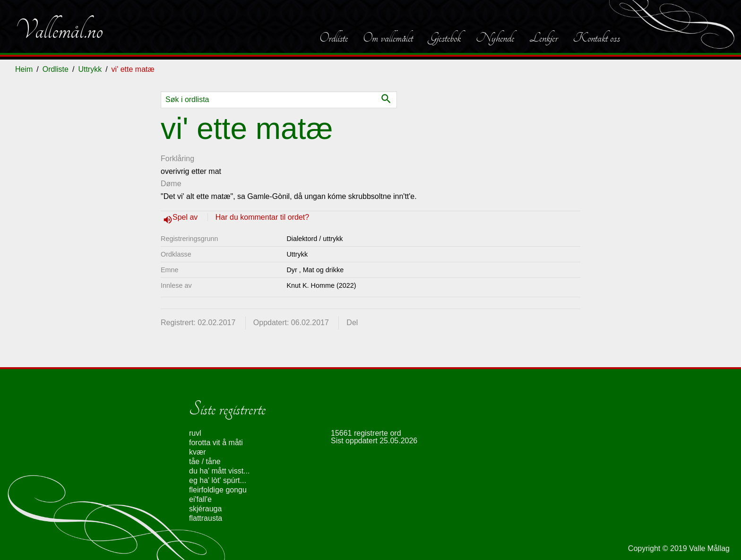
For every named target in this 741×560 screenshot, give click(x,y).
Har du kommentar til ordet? (262, 217)
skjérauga (205, 509)
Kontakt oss (596, 38)
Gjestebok (444, 38)
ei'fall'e (200, 499)
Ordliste (334, 38)
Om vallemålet (388, 38)
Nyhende (495, 38)
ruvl (195, 433)
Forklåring (177, 159)
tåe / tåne (205, 461)
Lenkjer (543, 38)
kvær (198, 452)
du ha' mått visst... (219, 471)
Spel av (186, 217)
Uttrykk (90, 69)
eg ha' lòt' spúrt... (218, 480)
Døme (171, 184)
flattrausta (206, 518)
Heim (24, 69)
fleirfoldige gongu (218, 490)
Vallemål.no (59, 30)
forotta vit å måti (216, 443)
